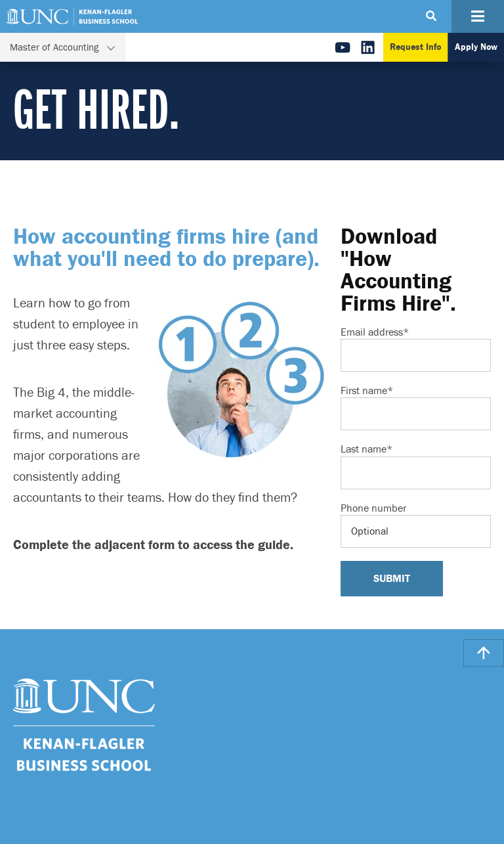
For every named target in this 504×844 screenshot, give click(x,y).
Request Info (415, 47)
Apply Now (476, 47)
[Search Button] (431, 16)
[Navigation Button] (478, 16)
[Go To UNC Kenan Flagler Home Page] (72, 16)
